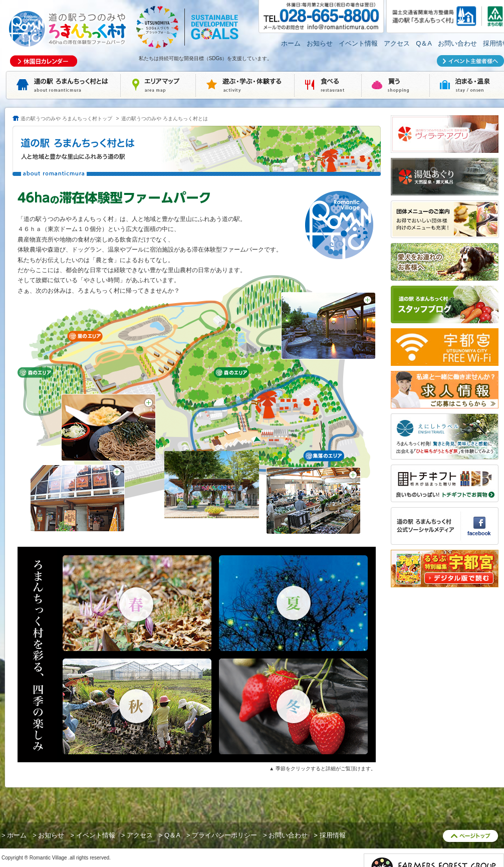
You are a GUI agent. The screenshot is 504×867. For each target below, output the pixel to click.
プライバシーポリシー (224, 835)
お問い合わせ (457, 43)
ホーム (291, 43)
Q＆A (424, 43)
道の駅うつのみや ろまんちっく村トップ (66, 119)
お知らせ (320, 43)
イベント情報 (358, 43)
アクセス (397, 43)
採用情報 (333, 835)
